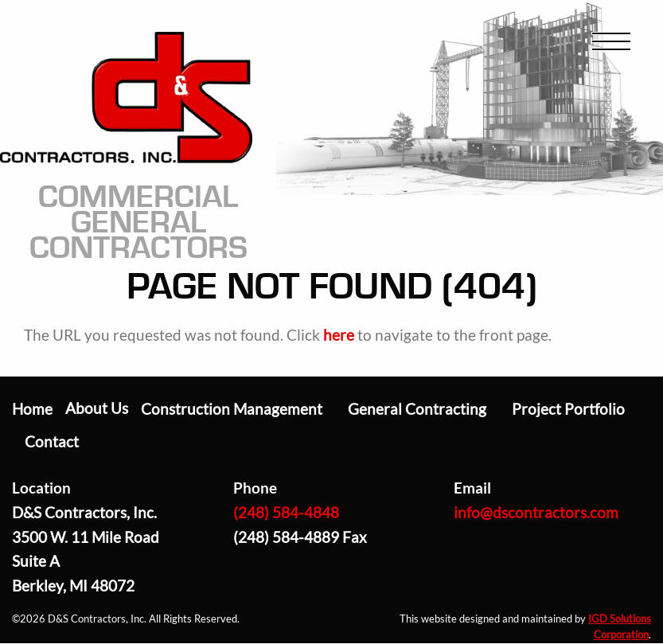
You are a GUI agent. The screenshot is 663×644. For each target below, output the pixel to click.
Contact (52, 441)
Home (32, 409)
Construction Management (232, 409)
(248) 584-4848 (286, 512)
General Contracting (417, 409)
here (339, 335)
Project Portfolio (568, 409)
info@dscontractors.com (536, 512)
